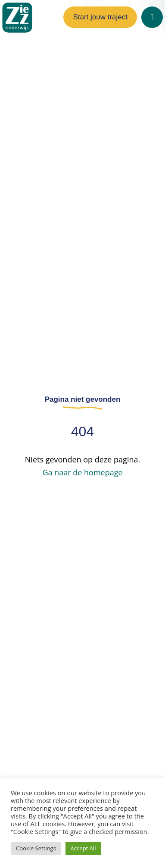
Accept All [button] (83, 848)
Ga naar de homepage (82, 472)
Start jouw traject (100, 17)
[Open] (152, 17)
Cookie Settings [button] (36, 848)
